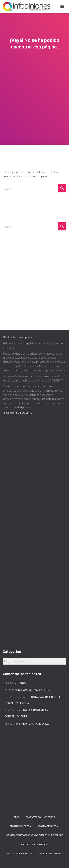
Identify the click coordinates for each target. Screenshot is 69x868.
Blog (17, 817)
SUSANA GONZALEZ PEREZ (34, 690)
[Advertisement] (34, 109)
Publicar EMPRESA (51, 854)
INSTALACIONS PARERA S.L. (32, 724)
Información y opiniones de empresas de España (35, 835)
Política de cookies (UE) (34, 845)
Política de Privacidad (21, 854)
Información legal (48, 826)
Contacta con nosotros (40, 817)
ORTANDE (20, 683)
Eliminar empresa (20, 826)
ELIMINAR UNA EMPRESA (17, 413)
